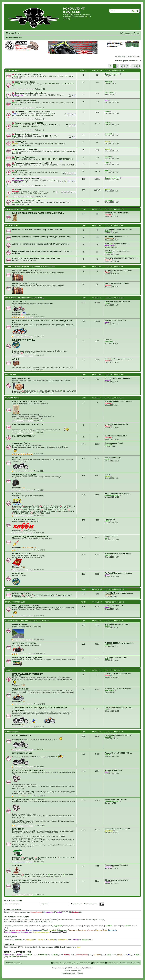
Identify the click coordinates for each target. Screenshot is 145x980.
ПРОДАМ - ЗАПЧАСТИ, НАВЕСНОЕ (26, 127)
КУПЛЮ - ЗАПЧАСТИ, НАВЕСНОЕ (28, 770)
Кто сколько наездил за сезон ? (117, 624)
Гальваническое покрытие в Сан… (119, 708)
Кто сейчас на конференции (17, 917)
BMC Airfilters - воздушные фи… (118, 251)
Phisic (107, 112)
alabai (59, 912)
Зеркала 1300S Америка (26, 149)
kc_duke (51, 940)
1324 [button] (135, 66)
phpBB (68, 968)
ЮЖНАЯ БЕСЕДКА (41, 508)
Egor (78, 947)
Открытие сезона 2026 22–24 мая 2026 (33, 112)
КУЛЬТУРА (45, 506)
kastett (107, 149)
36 (71, 192)
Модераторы (62, 930)
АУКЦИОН (17, 865)
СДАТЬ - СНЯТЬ (34, 859)
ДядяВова (109, 831)
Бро (106, 100)
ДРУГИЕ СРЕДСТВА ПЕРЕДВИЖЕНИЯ (30, 537)
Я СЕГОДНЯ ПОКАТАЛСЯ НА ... (27, 606)
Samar (107, 882)
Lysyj (14, 136)
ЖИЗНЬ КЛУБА (48, 115)
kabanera (108, 867)
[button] (110, 66)
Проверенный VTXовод (58, 932)
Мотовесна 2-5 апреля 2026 (116, 320)
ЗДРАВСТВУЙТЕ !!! (19, 138)
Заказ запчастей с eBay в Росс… (118, 494)
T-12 (23, 487)
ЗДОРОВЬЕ (45, 513)
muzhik (41, 940)
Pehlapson (30, 940)
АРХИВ (16, 359)
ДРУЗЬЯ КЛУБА (10, 375)
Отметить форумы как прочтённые (128, 61)
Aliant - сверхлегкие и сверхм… (117, 244)
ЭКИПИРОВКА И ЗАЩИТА (39, 193)
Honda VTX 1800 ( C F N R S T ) (26, 270)
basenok (75, 940)
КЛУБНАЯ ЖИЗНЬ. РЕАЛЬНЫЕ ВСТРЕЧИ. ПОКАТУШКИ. (34, 115)
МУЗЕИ (71, 506)
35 (68, 192)
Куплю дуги (20, 142)
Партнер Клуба (101, 930)
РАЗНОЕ (58, 876)
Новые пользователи (41, 932)
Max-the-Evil (110, 595)
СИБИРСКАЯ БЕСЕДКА (30, 510)
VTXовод (44, 930)
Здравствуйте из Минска (26, 134)
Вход (6, 901)
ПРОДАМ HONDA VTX (22, 753)
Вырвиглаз (43, 955)
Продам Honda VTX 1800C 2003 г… (118, 753)
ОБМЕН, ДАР (28, 857)
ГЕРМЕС (109, 926)
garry (107, 322)
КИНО (63, 506)
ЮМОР (36, 506)
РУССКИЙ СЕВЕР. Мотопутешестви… (119, 643)
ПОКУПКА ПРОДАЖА (47, 76)
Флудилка (27, 506)
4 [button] (124, 66)
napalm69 (16, 84)
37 (74, 192)
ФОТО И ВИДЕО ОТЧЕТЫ (24, 643)
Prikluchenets (18, 95)
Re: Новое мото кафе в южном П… (118, 378)
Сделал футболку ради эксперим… (119, 359)
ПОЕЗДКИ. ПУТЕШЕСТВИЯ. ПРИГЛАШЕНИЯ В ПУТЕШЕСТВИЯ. (27, 621)
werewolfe (16, 202)
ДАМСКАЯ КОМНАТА (65, 511)
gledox (107, 575)
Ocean (30, 955)
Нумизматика (21, 171)
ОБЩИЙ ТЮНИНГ (20, 182)
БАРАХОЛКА (18, 829)
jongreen (85, 940)
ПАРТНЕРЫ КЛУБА (12, 226)
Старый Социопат (112, 74)
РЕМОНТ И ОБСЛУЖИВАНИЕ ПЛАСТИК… (121, 258)
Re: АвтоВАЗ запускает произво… (118, 573)
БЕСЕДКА (17, 494)
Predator (16, 191)
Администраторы (18, 930)
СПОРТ (35, 513)
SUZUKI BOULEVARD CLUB (48, 391)
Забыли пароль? (77, 904)
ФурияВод (52, 930)
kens (14, 103)
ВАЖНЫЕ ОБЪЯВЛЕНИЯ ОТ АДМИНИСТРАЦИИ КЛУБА (38, 213)
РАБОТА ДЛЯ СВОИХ (21, 513)
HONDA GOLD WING (22, 593)
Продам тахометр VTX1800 (27, 201)
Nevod (138, 955)
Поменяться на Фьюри (114, 606)
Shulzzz (128, 926)
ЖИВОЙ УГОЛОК (28, 530)
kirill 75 (15, 125)
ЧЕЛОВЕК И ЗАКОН (21, 554)
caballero (97, 955)
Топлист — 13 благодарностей (17, 952)
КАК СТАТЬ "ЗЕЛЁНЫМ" (24, 436)
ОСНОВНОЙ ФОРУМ (52, 84)
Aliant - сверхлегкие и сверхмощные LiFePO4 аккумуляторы (41, 244)
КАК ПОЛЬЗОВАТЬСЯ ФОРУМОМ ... (29, 402)
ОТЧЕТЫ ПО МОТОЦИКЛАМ (15, 602)
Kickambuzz (110, 238)
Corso (107, 459)
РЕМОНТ (27, 595)
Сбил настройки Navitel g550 (116, 657)
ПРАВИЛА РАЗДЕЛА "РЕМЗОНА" (28, 674)
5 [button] (128, 66)
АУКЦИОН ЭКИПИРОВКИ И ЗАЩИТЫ (38, 876)
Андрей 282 (58, 926)
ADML (15, 114)
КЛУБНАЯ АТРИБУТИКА (24, 340)
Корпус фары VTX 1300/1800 (28, 74)
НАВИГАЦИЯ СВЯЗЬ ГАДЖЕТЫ (27, 658)
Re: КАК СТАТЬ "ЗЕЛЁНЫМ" (116, 436)
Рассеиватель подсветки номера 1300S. (33, 163)
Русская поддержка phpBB (72, 971)
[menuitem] (17, 33)
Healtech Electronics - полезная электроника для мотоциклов (41, 237)
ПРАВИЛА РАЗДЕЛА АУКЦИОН (35, 874)
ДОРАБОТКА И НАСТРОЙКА (43, 595)
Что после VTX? (111, 536)
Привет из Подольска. (25, 157)
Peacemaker (110, 93)
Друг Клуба (112, 930)
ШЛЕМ (18, 189)
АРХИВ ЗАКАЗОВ (28, 353)
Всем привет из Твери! (25, 82)
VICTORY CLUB (29, 393)
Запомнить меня (92, 904)
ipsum (107, 380)
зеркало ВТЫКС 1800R (25, 101)
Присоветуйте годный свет (27, 178)
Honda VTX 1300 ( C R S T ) (25, 284)
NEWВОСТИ (18, 573)
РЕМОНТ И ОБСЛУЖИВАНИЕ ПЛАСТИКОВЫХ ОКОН (37, 258)
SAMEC (108, 645)
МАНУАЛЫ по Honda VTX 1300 (117, 283)
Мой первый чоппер (113, 457)
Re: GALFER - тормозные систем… (119, 229)
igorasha (18, 940)
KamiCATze (109, 245)
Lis (106, 538)
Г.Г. (67, 912)
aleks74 (108, 157)
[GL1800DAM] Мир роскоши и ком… (119, 593)
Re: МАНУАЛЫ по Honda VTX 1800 (118, 270)
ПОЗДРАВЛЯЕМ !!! (29, 314)
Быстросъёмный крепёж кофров (30, 93)
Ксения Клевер (36, 912)
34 (65, 192)
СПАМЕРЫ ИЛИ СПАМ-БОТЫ (116, 213)
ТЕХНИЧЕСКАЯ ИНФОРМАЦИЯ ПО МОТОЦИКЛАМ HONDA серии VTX (30, 267)
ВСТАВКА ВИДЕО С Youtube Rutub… (119, 401)
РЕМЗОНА (51, 95)
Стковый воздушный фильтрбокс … (119, 735)
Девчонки (91, 930)
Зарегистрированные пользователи (18, 932)
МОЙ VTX (17, 458)
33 (62, 192)
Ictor (14, 173)
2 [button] (118, 66)
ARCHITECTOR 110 (29, 547)
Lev (106, 709)
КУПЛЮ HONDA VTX (22, 736)
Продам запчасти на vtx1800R (29, 123)
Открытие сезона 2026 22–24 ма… (118, 301)
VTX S (15, 76)
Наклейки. (109, 340)
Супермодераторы (33, 930)
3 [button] (121, 66)
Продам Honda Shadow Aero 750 (117, 829)
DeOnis (108, 231)
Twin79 (107, 555)
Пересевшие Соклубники (77, 930)
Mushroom (109, 342)
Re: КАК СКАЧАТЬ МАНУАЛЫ (116, 424)
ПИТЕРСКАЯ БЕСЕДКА (22, 508)
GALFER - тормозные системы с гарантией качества (37, 229)
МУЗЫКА (55, 506)
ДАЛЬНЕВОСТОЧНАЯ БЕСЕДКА (54, 510)
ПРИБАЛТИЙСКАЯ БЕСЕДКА (43, 511)
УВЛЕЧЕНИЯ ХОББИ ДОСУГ (23, 174)
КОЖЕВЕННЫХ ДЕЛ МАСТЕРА (27, 880)
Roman (15, 144)
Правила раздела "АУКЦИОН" (117, 865)
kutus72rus (109, 737)
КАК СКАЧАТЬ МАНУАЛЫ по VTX (28, 424)
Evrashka (108, 253)
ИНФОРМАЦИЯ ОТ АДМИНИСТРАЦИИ (18, 209)
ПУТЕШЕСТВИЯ (20, 625)
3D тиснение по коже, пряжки (116, 880)
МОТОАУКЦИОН (55, 874)
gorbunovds (63, 940)
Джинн (120, 955)
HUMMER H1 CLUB (45, 393)
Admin (107, 272)
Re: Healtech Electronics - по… (117, 236)
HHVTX (108, 123)
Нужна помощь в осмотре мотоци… (119, 554)
